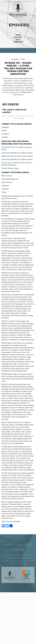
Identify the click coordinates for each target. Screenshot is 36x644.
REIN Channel (7, 182)
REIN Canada (7, 176)
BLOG (18, 40)
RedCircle (22, 119)
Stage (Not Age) (8, 156)
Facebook (5, 134)
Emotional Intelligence (10, 153)
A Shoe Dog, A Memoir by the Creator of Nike (17, 164)
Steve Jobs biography (10, 160)
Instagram (5, 127)
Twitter (4, 131)
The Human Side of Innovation (13, 147)
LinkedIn (5, 137)
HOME (18, 35)
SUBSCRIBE (18, 42)
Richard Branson (8, 168)
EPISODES (18, 37)
